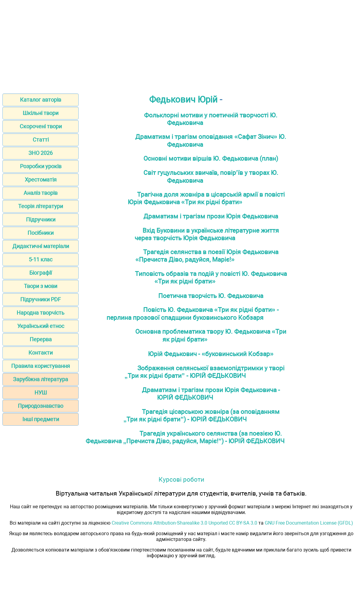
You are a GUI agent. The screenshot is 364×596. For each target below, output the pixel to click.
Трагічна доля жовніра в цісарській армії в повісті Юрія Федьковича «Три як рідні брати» (206, 198)
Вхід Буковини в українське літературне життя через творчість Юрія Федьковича (207, 234)
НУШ (41, 393)
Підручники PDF (41, 299)
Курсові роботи (181, 479)
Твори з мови (41, 286)
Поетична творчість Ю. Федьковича (211, 296)
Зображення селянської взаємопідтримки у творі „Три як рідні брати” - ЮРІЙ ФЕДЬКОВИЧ (204, 372)
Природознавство (41, 406)
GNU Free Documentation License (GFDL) (309, 523)
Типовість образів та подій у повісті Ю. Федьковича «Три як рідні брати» (211, 277)
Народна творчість (41, 313)
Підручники (41, 219)
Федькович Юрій (183, 100)
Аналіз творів (41, 193)
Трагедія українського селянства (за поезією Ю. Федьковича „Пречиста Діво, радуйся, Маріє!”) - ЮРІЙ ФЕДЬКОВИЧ (185, 437)
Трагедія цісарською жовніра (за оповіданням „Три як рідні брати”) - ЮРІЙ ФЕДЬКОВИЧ (202, 415)
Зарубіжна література (41, 379)
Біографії (41, 273)
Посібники (41, 233)
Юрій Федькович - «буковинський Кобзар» (211, 354)
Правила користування (41, 366)
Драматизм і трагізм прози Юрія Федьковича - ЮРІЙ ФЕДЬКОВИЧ (211, 394)
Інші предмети (41, 419)
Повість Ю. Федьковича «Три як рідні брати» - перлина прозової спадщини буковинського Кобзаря (193, 314)
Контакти (41, 353)
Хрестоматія (41, 180)
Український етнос (41, 326)
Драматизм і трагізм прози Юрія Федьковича (211, 216)
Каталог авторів (41, 100)
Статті (41, 140)
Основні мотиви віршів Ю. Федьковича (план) (211, 158)
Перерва (41, 339)
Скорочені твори (41, 126)
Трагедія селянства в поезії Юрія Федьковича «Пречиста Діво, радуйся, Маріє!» (207, 256)
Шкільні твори (41, 113)
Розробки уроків (41, 166)
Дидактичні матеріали (41, 246)
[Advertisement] (182, 45)
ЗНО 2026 (41, 153)
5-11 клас (41, 259)
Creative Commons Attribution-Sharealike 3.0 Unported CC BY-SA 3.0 (184, 523)
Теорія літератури (41, 206)
